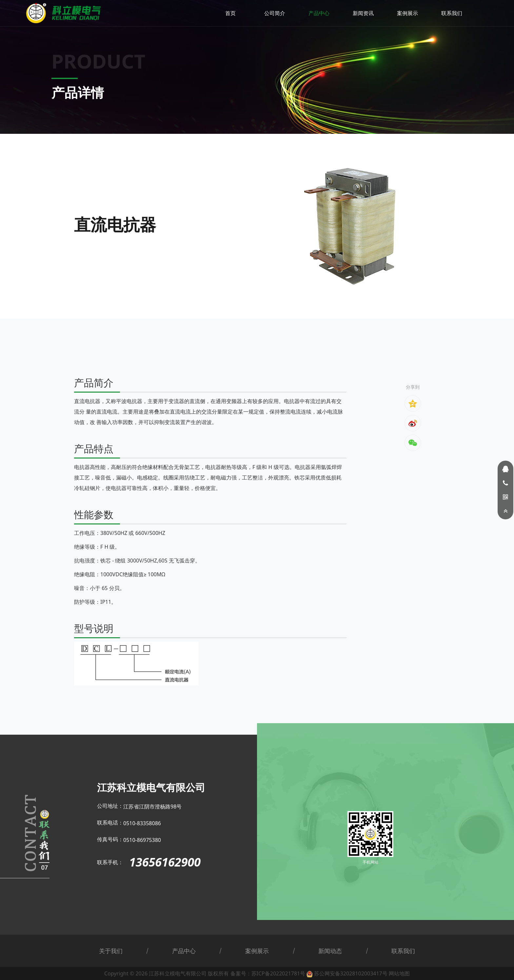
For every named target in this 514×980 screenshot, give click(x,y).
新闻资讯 (363, 13)
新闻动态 (330, 951)
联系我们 (452, 13)
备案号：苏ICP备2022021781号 (268, 973)
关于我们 (111, 951)
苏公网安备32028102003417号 (351, 973)
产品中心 (319, 13)
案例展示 (407, 13)
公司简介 (275, 13)
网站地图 (399, 973)
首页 (230, 13)
